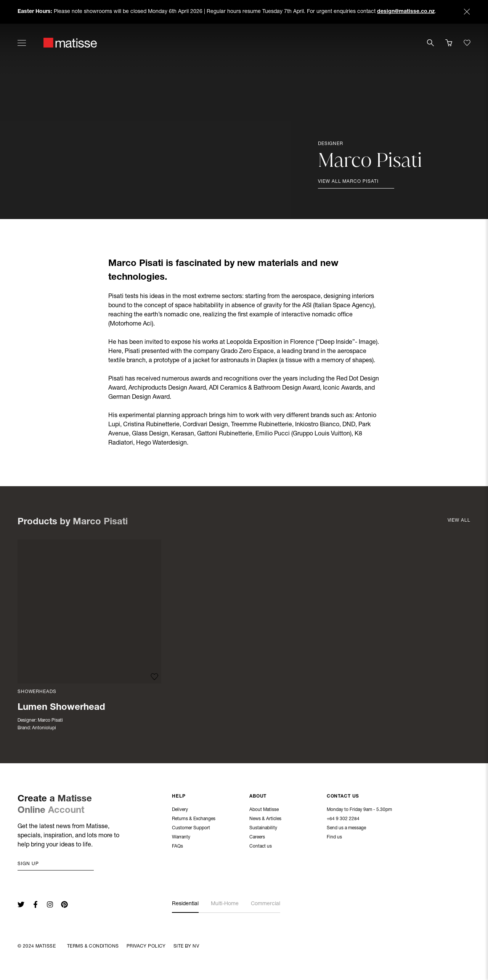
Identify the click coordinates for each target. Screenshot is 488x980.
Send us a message (346, 829)
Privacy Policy (146, 946)
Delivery (180, 811)
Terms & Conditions (93, 946)
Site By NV (186, 946)
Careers (257, 838)
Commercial (266, 904)
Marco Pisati (50, 720)
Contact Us (343, 797)
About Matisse (264, 811)
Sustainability (263, 829)
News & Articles (265, 820)
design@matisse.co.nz (406, 12)
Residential (185, 904)
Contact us (261, 847)
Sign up (28, 864)
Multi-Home (225, 904)
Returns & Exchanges (194, 820)
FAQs (177, 847)
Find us (334, 838)
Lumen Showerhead (61, 708)
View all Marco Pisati (348, 182)
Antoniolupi (44, 728)
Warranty (181, 838)
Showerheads (37, 692)
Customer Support (191, 829)
